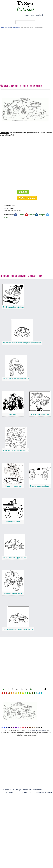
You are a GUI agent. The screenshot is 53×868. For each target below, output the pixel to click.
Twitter (5, 217)
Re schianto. (13, 414)
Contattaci (9, 792)
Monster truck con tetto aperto (36, 731)
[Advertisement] (26, 57)
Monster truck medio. (13, 522)
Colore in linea (27, 198)
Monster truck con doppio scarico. (14, 558)
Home (26, 15)
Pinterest (32, 215)
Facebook (21, 215)
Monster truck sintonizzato (40, 414)
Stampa (23, 192)
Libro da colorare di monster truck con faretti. (18, 629)
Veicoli (8, 28)
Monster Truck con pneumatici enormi (16, 379)
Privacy (25, 792)
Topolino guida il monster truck (13, 307)
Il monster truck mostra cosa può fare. (16, 450)
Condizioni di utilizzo (44, 792)
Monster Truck (16, 28)
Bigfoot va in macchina (13, 486)
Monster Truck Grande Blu (13, 593)
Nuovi (33, 15)
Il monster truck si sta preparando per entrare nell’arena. (22, 343)
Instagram (42, 215)
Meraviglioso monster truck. (40, 486)
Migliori (40, 15)
